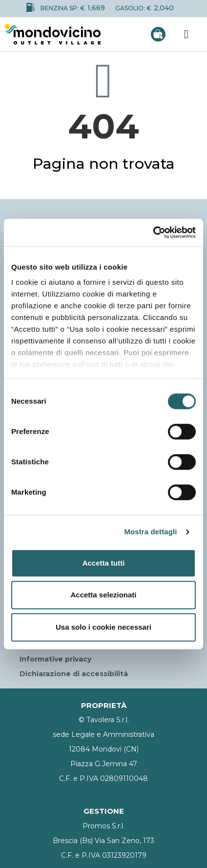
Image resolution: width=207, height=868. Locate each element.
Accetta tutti (104, 563)
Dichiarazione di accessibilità (74, 674)
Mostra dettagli (150, 532)
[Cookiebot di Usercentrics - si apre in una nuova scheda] (153, 232)
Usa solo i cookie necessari (103, 627)
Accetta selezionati (103, 595)
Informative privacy (55, 659)
